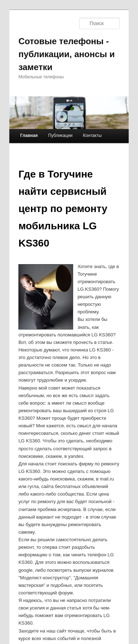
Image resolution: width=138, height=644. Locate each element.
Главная (29, 135)
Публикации (60, 135)
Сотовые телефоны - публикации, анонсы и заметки (66, 54)
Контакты (92, 135)
